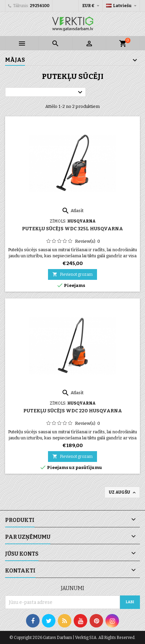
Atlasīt (72, 211)
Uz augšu (123, 493)
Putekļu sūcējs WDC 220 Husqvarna (73, 411)
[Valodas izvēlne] (122, 6)
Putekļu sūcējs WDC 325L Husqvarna (72, 229)
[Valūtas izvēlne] (92, 6)
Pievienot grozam (72, 274)
